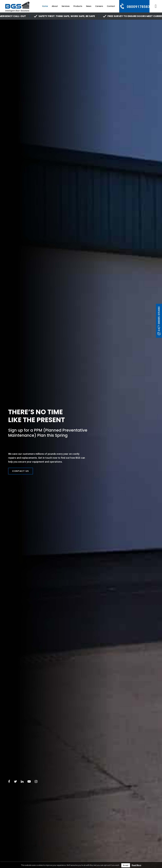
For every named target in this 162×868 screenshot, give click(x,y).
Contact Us (21, 471)
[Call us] (134, 7)
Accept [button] (126, 865)
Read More (136, 865)
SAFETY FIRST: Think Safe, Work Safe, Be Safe (71, 16)
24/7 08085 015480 (159, 319)
